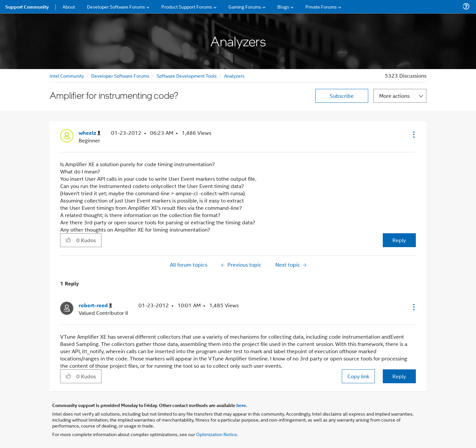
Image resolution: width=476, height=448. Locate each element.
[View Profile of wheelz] (90, 133)
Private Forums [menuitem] (321, 6)
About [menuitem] (69, 6)
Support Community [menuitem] (27, 7)
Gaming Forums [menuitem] (245, 6)
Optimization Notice (217, 434)
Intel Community (67, 75)
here (241, 405)
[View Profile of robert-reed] (95, 305)
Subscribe (342, 96)
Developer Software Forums (120, 75)
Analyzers (234, 75)
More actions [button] (394, 96)
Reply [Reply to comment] (399, 376)
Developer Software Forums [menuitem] (116, 6)
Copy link (358, 376)
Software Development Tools (187, 75)
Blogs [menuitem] (283, 6)
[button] (413, 134)
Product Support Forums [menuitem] (187, 6)
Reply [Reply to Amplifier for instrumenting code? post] (399, 240)
